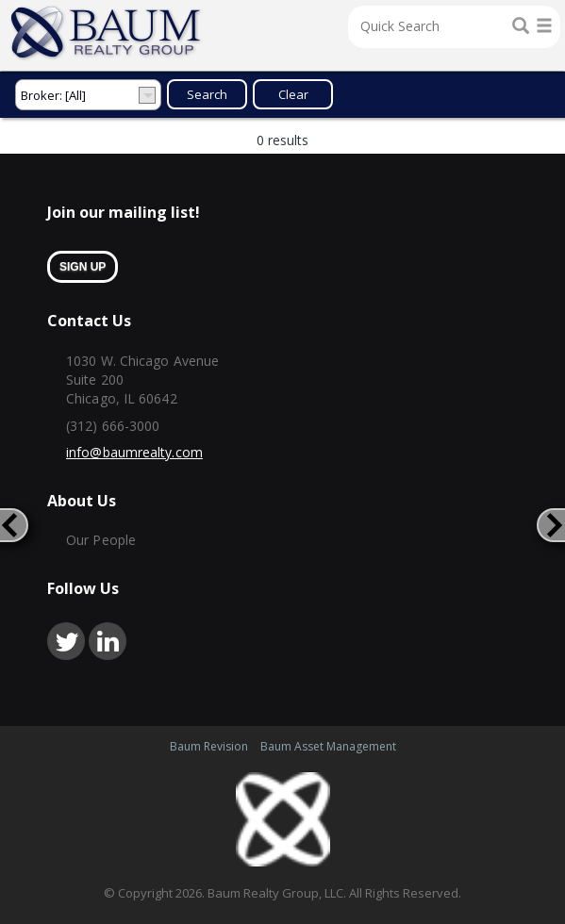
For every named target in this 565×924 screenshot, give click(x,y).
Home (107, 33)
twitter (66, 641)
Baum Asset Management (328, 746)
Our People (101, 540)
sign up (83, 267)
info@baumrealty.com (134, 452)
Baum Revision (209, 746)
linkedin (108, 641)
